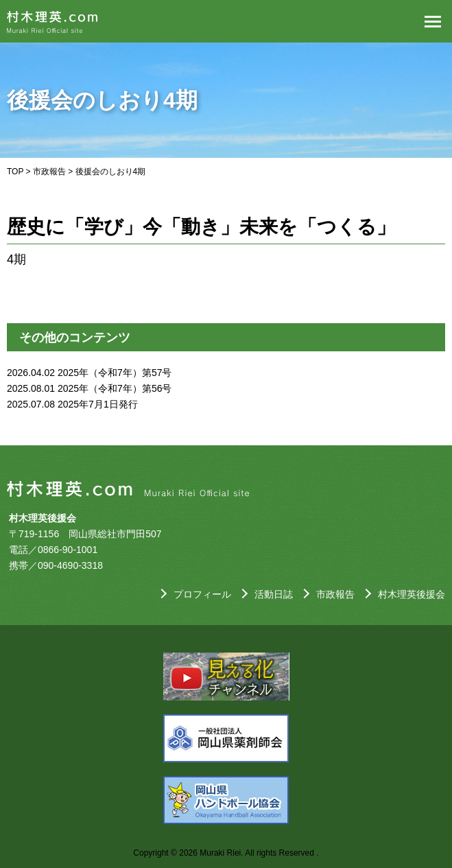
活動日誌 (274, 594)
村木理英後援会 (412, 594)
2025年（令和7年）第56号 (115, 388)
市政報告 (49, 172)
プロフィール (202, 594)
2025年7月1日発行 (98, 404)
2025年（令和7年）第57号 (115, 373)
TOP (15, 172)
